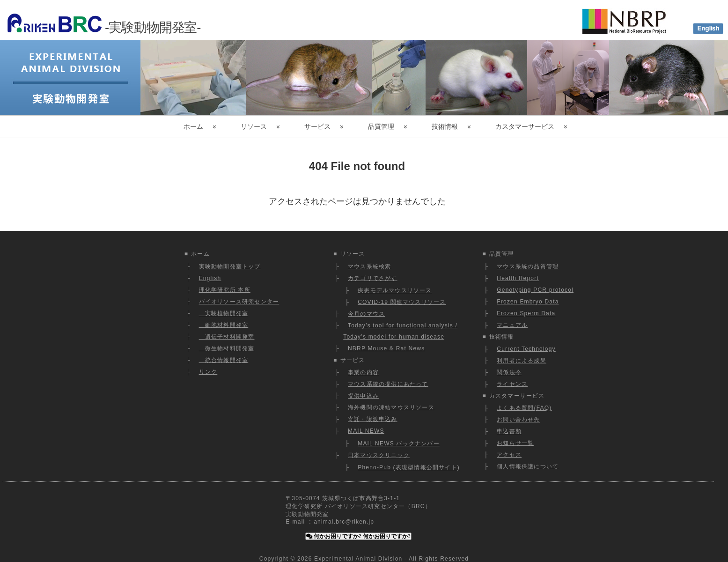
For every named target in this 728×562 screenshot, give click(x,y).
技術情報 (445, 126)
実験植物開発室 (224, 313)
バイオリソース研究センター (239, 302)
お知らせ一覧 (515, 443)
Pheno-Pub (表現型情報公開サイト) (409, 467)
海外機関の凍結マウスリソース (391, 407)
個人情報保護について (528, 466)
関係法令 (509, 372)
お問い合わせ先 (518, 420)
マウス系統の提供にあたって (388, 384)
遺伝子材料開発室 (227, 337)
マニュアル (512, 325)
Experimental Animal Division (358, 559)
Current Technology (526, 349)
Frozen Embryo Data (528, 302)
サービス (317, 126)
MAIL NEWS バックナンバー (399, 444)
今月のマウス (366, 314)
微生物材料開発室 (227, 348)
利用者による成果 (522, 361)
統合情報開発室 (224, 360)
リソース (254, 126)
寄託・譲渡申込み (373, 419)
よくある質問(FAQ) (524, 408)
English (210, 278)
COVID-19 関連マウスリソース (402, 302)
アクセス (509, 455)
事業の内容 (363, 372)
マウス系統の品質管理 (528, 266)
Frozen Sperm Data (526, 313)
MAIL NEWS (366, 431)
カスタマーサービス (525, 126)
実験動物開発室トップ (230, 266)
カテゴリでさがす (373, 278)
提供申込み (363, 396)
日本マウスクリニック (379, 455)
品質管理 (381, 126)
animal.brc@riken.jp (344, 522)
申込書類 (509, 431)
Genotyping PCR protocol (535, 290)
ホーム (193, 126)
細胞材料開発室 (224, 325)
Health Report (518, 278)
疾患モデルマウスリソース (395, 290)
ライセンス (512, 384)
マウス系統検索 (369, 266)
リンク (208, 372)
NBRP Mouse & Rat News (386, 348)
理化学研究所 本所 (225, 290)
